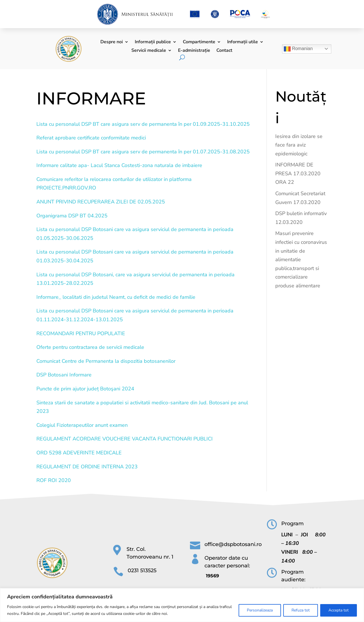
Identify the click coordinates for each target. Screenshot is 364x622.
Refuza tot (301, 610)
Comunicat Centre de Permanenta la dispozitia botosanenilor (106, 361)
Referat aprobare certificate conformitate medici (91, 138)
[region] (182, 605)
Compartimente (199, 42)
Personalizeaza (260, 610)
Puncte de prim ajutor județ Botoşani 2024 (85, 389)
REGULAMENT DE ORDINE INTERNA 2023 (87, 467)
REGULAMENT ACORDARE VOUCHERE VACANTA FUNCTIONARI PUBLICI (125, 439)
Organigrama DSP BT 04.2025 (72, 216)
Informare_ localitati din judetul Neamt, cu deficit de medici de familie (116, 297)
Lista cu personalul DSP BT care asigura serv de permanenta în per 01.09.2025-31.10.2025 (143, 124)
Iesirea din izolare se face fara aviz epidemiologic (299, 145)
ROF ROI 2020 (54, 480)
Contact (224, 51)
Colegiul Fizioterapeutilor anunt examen (82, 425)
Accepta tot (339, 610)
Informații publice (153, 42)
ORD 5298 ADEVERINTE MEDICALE (79, 453)
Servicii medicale (149, 51)
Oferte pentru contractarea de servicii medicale (90, 347)
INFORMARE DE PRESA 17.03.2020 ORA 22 (298, 173)
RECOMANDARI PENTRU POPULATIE (81, 333)
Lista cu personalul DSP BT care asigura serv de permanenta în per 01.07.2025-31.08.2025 (143, 152)
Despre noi (112, 42)
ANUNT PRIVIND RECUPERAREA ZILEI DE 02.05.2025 (101, 202)
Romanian (298, 49)
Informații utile (243, 42)
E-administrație (194, 51)
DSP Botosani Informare (64, 375)
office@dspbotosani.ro (233, 544)
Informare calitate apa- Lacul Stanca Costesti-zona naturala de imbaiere (119, 165)
